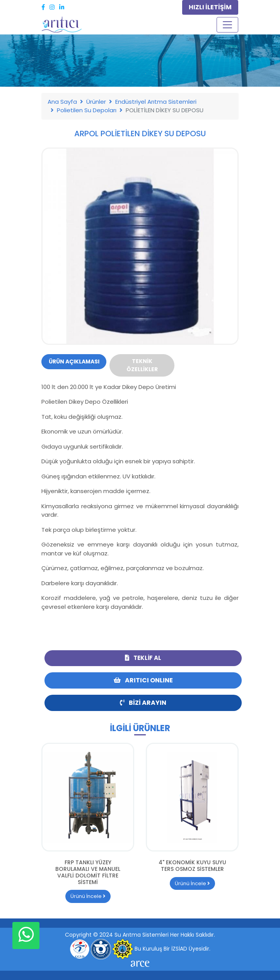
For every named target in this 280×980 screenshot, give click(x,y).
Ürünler (96, 102)
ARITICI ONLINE (143, 680)
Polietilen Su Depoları (87, 110)
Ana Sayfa (62, 102)
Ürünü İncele (88, 896)
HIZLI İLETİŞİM (210, 7)
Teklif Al (143, 658)
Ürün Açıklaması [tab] (74, 362)
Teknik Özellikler (142, 365)
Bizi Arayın (143, 703)
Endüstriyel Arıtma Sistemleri (156, 102)
